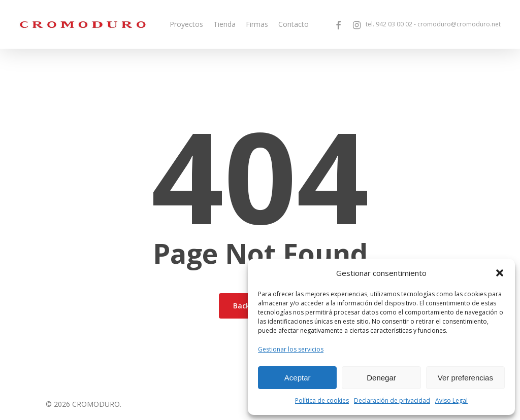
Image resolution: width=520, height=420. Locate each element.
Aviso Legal (451, 400)
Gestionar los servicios (291, 349)
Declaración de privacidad (392, 400)
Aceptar (298, 378)
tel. (389, 24)
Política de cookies (322, 400)
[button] (500, 273)
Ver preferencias (465, 378)
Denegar (381, 378)
